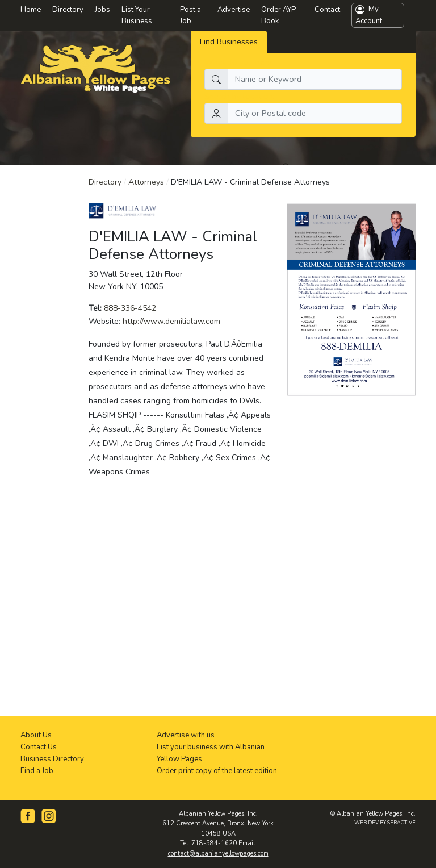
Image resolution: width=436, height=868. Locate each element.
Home (31, 10)
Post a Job (190, 16)
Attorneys (146, 182)
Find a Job (37, 771)
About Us (36, 735)
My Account (369, 15)
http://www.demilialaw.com (171, 321)
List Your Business (137, 16)
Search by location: (240, 96)
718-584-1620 (214, 843)
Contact (327, 10)
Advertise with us (186, 735)
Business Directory (52, 759)
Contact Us (39, 747)
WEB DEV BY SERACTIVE (385, 823)
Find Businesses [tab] (229, 41)
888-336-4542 (130, 308)
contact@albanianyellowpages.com (218, 854)
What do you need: (240, 62)
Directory (105, 182)
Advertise (234, 10)
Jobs (102, 10)
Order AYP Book (278, 16)
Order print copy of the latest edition (217, 771)
